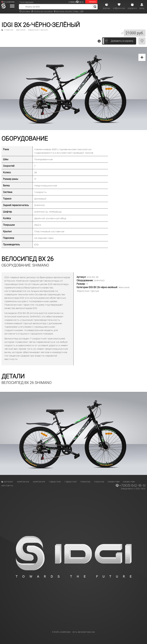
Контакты (7, 485)
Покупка (85, 482)
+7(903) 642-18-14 (76, 2)
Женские (21, 30)
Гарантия (55, 482)
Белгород (29, 2)
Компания (23, 482)
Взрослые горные (38, 30)
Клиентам (114, 482)
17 (106, 41)
